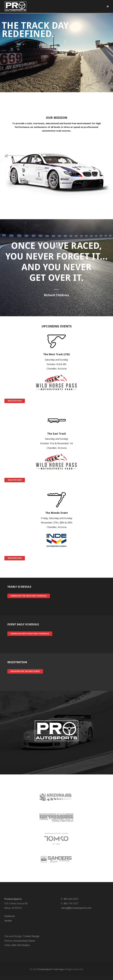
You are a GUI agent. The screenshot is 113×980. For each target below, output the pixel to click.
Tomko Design (31, 936)
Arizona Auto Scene (24, 941)
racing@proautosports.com (76, 908)
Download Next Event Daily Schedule (30, 634)
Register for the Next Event (25, 671)
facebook (10, 916)
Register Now (15, 401)
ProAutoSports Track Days (51, 969)
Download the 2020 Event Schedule (29, 596)
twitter (8, 921)
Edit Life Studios (21, 945)
